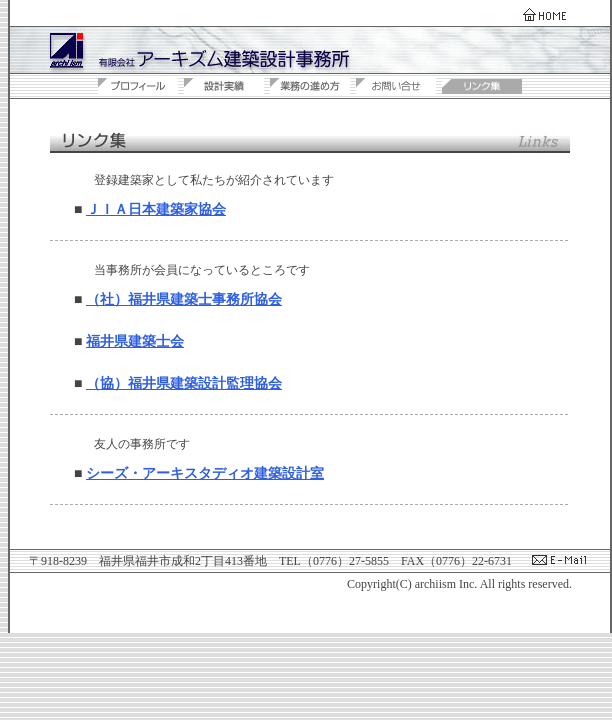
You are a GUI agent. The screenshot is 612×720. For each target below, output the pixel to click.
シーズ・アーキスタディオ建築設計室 (205, 473)
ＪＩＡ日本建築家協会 (156, 209)
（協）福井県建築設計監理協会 (184, 383)
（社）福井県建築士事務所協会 (184, 299)
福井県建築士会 (135, 341)
